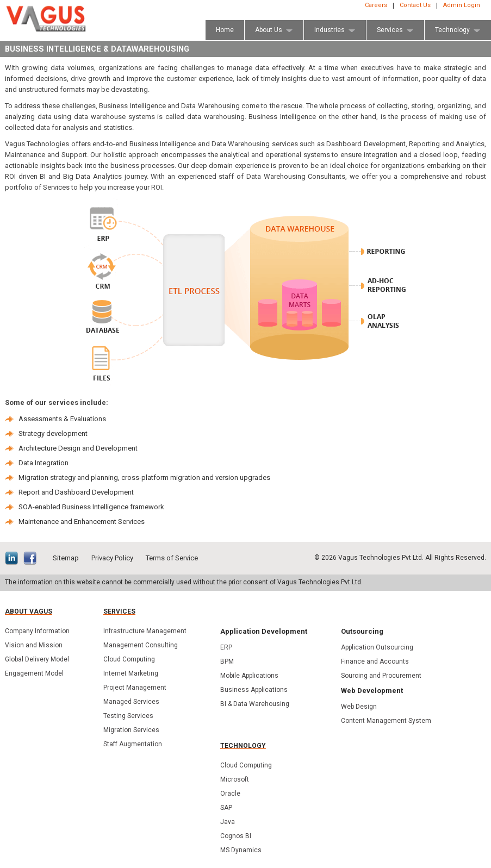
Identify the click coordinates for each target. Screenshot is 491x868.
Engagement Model (34, 673)
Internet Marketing (131, 673)
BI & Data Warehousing (255, 704)
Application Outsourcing (377, 647)
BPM (227, 661)
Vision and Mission (34, 645)
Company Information (37, 631)
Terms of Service (172, 558)
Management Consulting (141, 645)
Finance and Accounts (375, 661)
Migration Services (131, 730)
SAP (226, 808)
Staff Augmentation (133, 744)
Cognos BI (236, 836)
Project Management (135, 688)
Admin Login (462, 5)
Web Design (359, 707)
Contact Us (415, 5)
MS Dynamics (241, 850)
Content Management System (386, 721)
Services (119, 611)
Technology (243, 746)
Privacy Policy (112, 558)
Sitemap (66, 558)
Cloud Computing (129, 659)
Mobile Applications (249, 676)
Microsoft (235, 779)
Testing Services (128, 716)
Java (228, 822)
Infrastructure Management (145, 631)
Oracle (230, 794)
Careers (376, 5)
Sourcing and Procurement (381, 676)
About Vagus (29, 611)
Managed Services (131, 702)
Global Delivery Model (37, 659)
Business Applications (254, 690)
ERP (226, 647)
